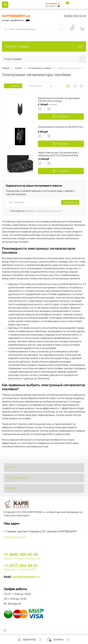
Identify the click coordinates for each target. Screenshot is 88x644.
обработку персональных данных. (43, 211)
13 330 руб (44, 159)
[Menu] (5, 5)
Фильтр (13, 86)
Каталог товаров (44, 46)
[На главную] (53, 4)
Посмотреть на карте (15, 537)
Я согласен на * (36, 211)
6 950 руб (43, 132)
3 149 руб (47, 104)
